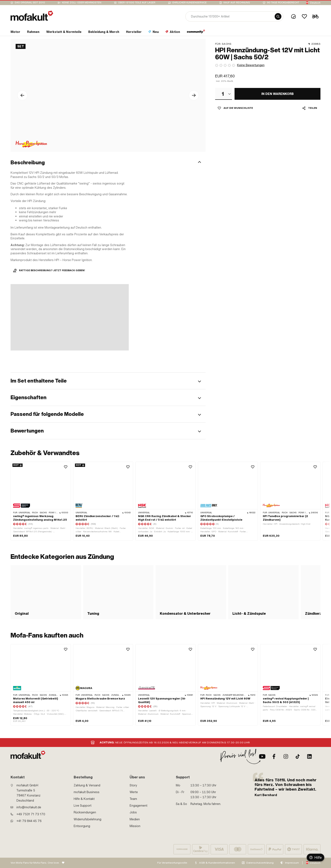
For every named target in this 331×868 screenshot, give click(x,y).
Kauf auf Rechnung (237, 3)
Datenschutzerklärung (260, 863)
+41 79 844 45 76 (29, 821)
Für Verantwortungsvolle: (172, 863)
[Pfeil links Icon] (22, 95)
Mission (135, 826)
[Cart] (315, 16)
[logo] (32, 16)
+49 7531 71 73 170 (31, 814)
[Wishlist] (304, 16)
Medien (135, 819)
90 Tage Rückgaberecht (283, 3)
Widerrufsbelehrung (87, 819)
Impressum (292, 863)
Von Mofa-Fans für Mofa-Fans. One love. (35, 863)
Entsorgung (82, 826)
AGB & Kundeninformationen (217, 863)
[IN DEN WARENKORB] (277, 94)
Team (133, 799)
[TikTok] (298, 756)
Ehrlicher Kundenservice (190, 3)
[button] (108, 163)
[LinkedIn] (309, 756)
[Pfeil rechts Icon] (194, 95)
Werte (134, 792)
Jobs (133, 812)
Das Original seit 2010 (30, 3)
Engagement (138, 806)
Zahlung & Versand (87, 785)
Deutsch (315, 3)
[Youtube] (262, 756)
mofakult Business (87, 792)
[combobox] (224, 94)
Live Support (83, 806)
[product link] (41, 501)
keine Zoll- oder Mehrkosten (82, 3)
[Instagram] (286, 756)
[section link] (15, 33)
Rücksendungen (85, 812)
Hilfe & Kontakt (84, 799)
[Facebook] (274, 756)
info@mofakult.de (29, 807)
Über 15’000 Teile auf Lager (137, 3)
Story (133, 785)
